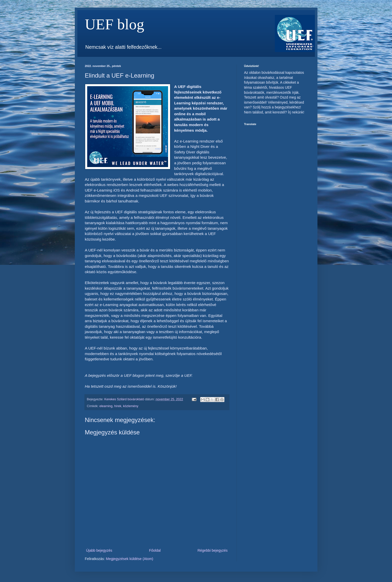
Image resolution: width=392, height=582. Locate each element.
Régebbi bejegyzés (212, 550)
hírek (118, 406)
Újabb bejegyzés (99, 550)
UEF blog (115, 24)
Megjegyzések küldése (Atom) (130, 559)
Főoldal (155, 550)
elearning (106, 406)
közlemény (131, 406)
